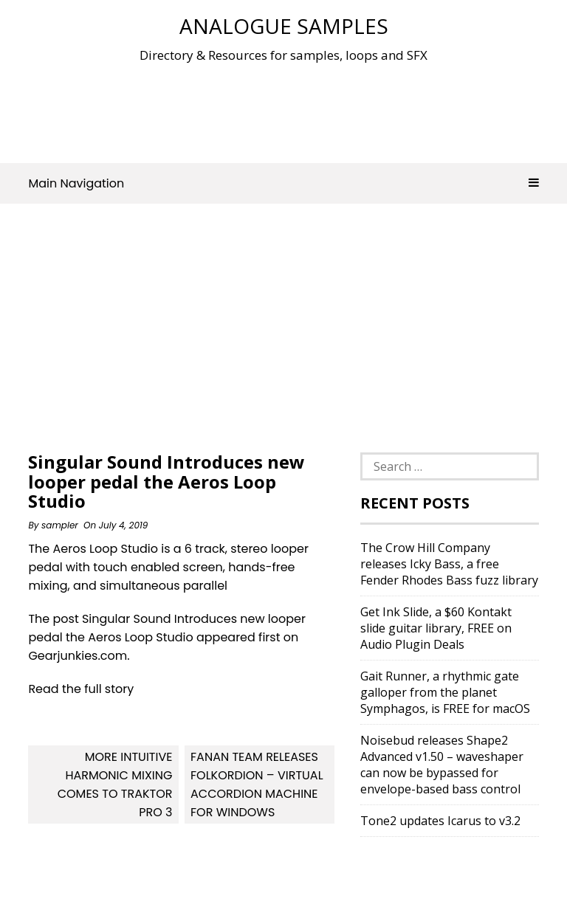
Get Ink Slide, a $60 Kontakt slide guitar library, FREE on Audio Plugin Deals (436, 628)
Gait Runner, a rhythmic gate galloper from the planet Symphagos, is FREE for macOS (445, 692)
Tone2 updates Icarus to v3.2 (440, 821)
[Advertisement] (297, 110)
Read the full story (81, 689)
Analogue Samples (284, 26)
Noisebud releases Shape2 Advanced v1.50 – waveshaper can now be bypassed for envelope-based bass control (442, 765)
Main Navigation (283, 183)
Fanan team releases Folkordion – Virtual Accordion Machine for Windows (257, 785)
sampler (60, 525)
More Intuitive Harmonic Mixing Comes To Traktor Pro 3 (115, 785)
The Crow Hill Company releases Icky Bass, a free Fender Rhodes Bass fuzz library (449, 564)
